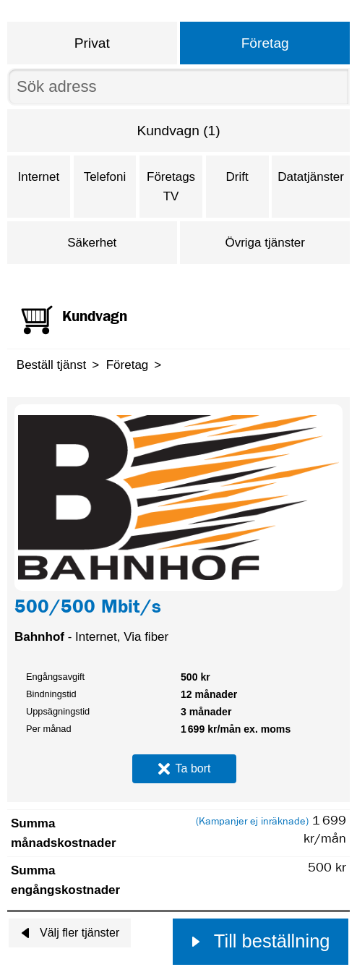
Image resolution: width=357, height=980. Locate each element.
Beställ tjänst (51, 365)
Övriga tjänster (265, 243)
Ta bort (185, 768)
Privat (92, 43)
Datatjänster (311, 177)
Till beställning (260, 941)
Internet (39, 177)
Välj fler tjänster (70, 933)
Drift (237, 177)
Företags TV (171, 187)
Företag (265, 43)
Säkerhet (92, 243)
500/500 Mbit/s (88, 609)
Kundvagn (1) (178, 131)
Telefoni (105, 177)
